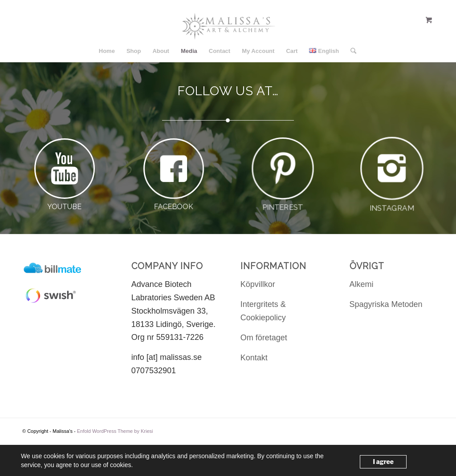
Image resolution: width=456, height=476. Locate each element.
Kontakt (254, 358)
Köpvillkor (258, 284)
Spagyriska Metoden (386, 304)
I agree (383, 462)
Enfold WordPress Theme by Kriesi (115, 431)
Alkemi (362, 284)
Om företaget (264, 338)
